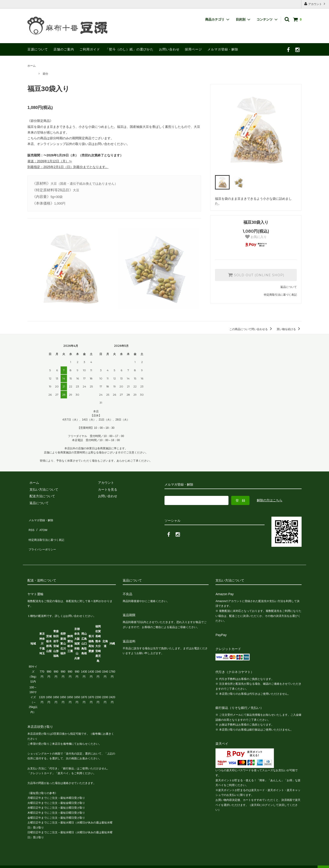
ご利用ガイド (90, 49)
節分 (45, 74)
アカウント (315, 4)
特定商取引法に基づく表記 (280, 295)
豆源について (38, 49)
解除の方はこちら (270, 500)
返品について (289, 287)
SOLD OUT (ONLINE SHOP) (256, 275)
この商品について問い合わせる (251, 329)
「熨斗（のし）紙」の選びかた (130, 49)
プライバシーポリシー (43, 539)
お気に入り (256, 237)
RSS (31, 526)
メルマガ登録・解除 (223, 49)
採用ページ (193, 49)
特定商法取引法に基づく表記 (48, 532)
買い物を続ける (289, 329)
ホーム (32, 66)
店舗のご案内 (64, 49)
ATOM (41, 526)
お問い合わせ (169, 49)
